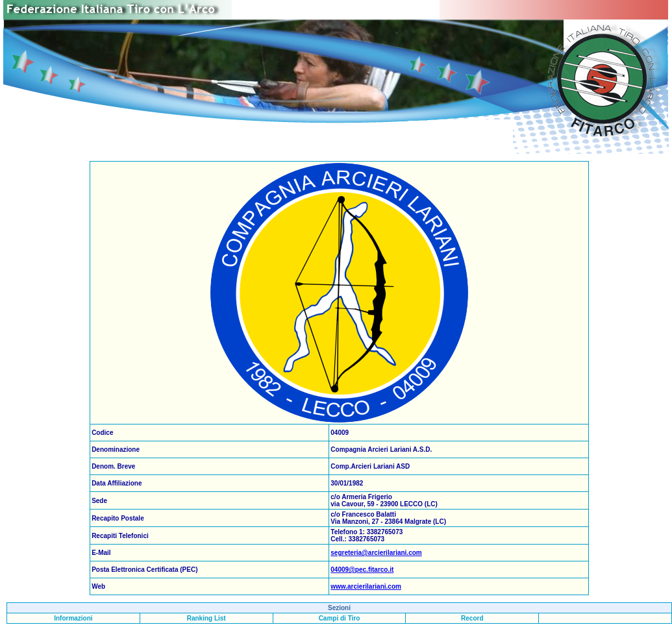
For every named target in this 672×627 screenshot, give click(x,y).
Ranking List (206, 618)
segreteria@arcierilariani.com (376, 553)
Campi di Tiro (340, 618)
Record (472, 618)
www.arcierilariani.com (366, 586)
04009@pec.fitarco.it (362, 570)
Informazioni (73, 618)
